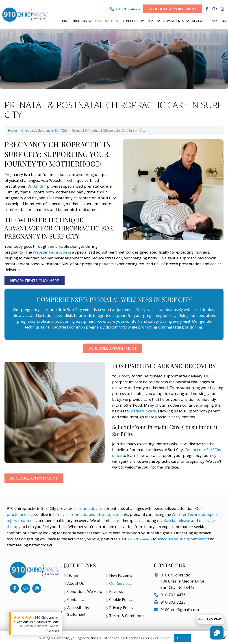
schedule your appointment (182, 539)
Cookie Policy (161, 638)
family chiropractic (70, 514)
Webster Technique (50, 252)
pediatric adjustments (108, 514)
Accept (182, 638)
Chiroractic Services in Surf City (45, 130)
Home (12, 130)
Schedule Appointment (173, 9)
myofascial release (174, 520)
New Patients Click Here (35, 281)
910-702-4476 (125, 9)
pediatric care (143, 411)
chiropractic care (89, 508)
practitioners (18, 514)
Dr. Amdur (37, 186)
